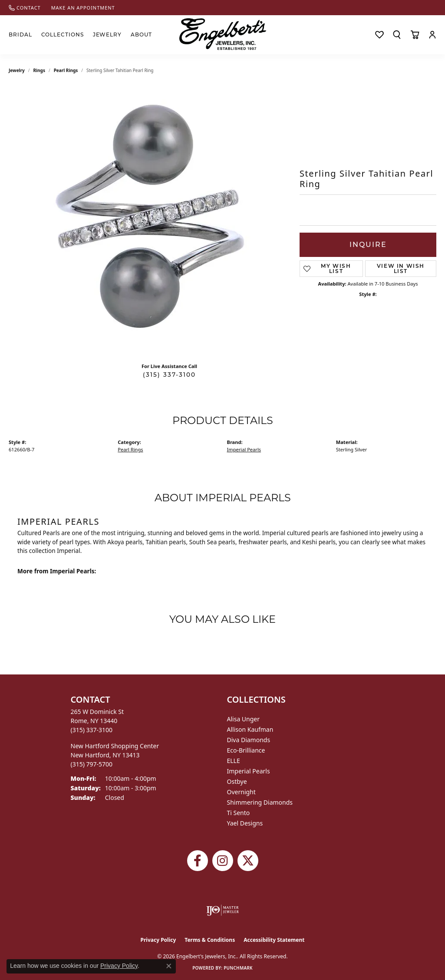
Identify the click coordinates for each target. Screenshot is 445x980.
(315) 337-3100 (169, 375)
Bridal (20, 35)
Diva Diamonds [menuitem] (249, 740)
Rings (39, 70)
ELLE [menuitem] (234, 761)
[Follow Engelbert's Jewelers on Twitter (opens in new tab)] (248, 861)
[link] (25, 8)
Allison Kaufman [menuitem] (250, 729)
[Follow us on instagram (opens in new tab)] (223, 861)
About (141, 35)
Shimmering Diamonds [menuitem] (260, 802)
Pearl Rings (66, 70)
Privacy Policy (158, 940)
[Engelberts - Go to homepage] (223, 34)
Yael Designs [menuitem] (245, 823)
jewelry (17, 70)
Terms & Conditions (210, 940)
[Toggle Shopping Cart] (415, 35)
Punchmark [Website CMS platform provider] (238, 968)
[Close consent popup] (169, 966)
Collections (63, 35)
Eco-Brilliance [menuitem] (246, 750)
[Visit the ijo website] (222, 910)
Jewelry (107, 35)
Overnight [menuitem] (241, 792)
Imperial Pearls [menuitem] (249, 771)
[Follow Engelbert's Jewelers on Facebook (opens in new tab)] (198, 861)
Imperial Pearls (244, 449)
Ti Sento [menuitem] (239, 813)
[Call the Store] (92, 730)
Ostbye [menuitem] (237, 781)
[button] (397, 35)
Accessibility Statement (274, 940)
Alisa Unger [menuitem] (244, 719)
